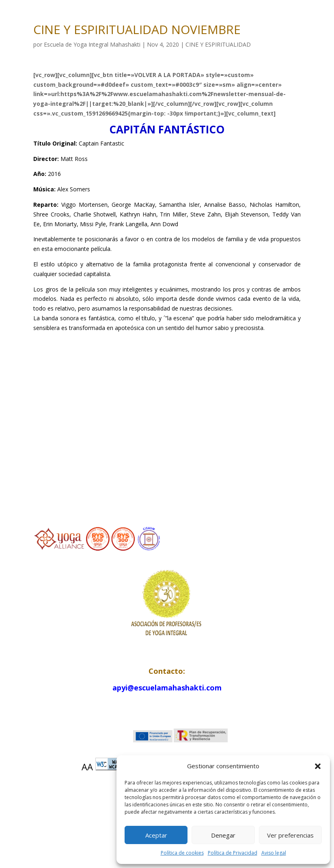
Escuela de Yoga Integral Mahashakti (92, 44)
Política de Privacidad (233, 853)
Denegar (223, 835)
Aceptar (156, 835)
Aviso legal (274, 853)
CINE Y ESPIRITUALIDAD (218, 44)
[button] (318, 766)
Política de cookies (182, 853)
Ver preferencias (290, 835)
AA (87, 767)
